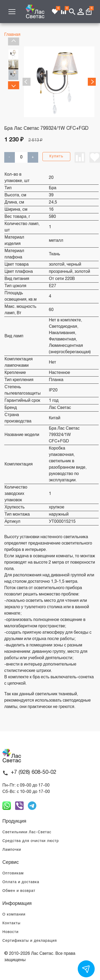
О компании (14, 915)
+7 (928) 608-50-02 (34, 772)
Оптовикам (13, 873)
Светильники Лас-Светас (27, 832)
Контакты (11, 923)
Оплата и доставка (21, 882)
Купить (56, 156)
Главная (12, 35)
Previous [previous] (13, 41)
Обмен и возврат (19, 891)
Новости (10, 932)
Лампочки (12, 850)
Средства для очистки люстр (31, 841)
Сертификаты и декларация (30, 941)
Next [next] (13, 85)
